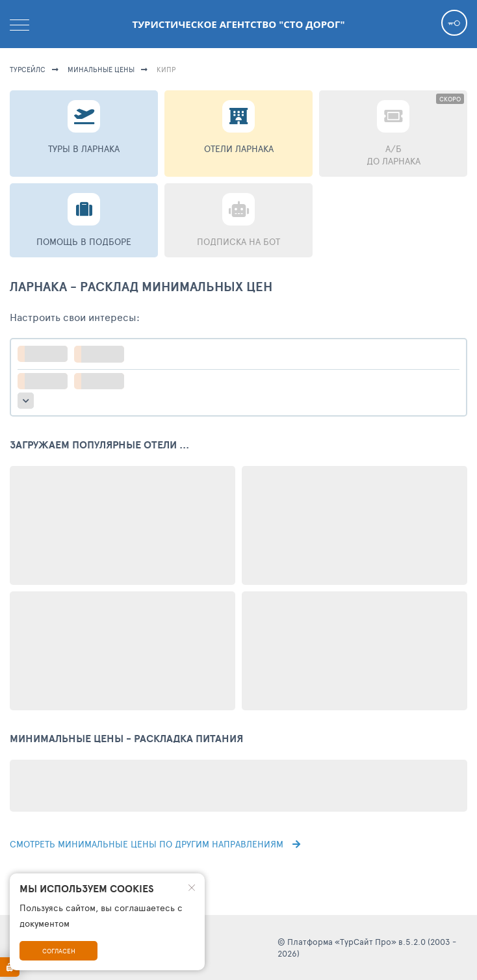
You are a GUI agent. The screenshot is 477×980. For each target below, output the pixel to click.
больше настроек (26, 401)
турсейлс (28, 69)
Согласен (59, 951)
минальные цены (101, 69)
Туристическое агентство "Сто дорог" (238, 24)
